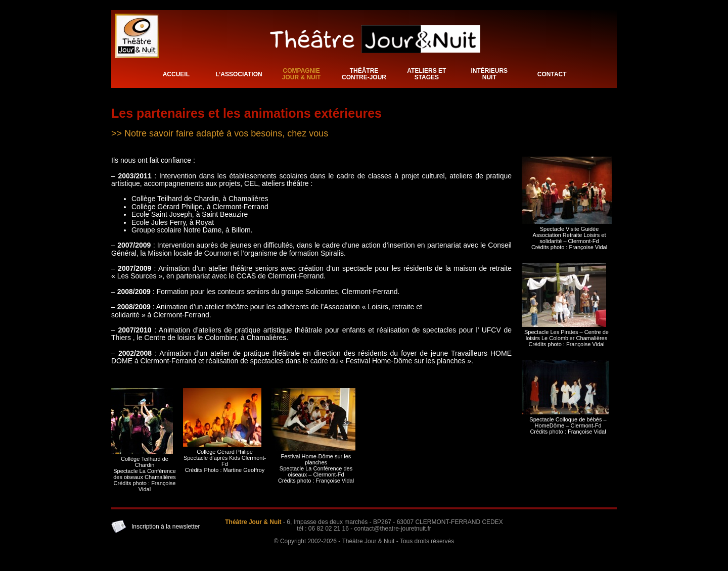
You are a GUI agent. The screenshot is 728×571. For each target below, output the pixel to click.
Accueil (176, 74)
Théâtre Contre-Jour (364, 74)
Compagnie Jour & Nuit (302, 74)
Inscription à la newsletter (166, 527)
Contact (552, 74)
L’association (239, 74)
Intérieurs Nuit (489, 74)
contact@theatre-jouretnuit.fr (393, 529)
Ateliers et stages (426, 74)
